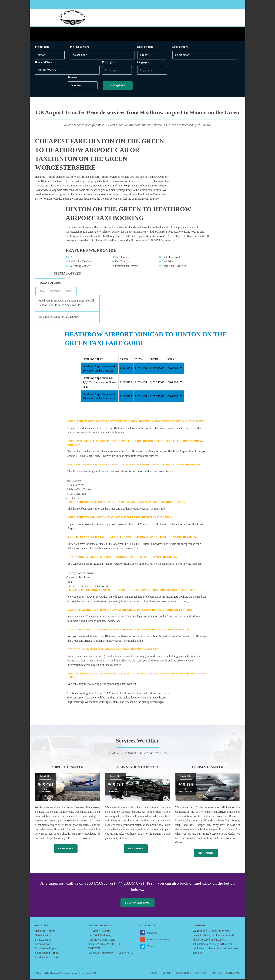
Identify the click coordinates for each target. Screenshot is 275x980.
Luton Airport (43, 945)
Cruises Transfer (208, 768)
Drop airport (180, 47)
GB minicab (214, 932)
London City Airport (46, 958)
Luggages (143, 63)
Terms (71, 974)
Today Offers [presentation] (50, 284)
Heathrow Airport (45, 932)
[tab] (50, 283)
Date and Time (44, 63)
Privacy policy (85, 974)
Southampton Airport (47, 954)
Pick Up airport (79, 47)
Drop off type (145, 47)
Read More (66, 849)
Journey (73, 78)
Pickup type (42, 47)
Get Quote (118, 86)
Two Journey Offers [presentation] (56, 292)
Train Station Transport (137, 768)
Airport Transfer (67, 768)
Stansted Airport (44, 940)
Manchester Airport (46, 949)
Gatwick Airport (44, 936)
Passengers (109, 63)
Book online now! (137, 904)
